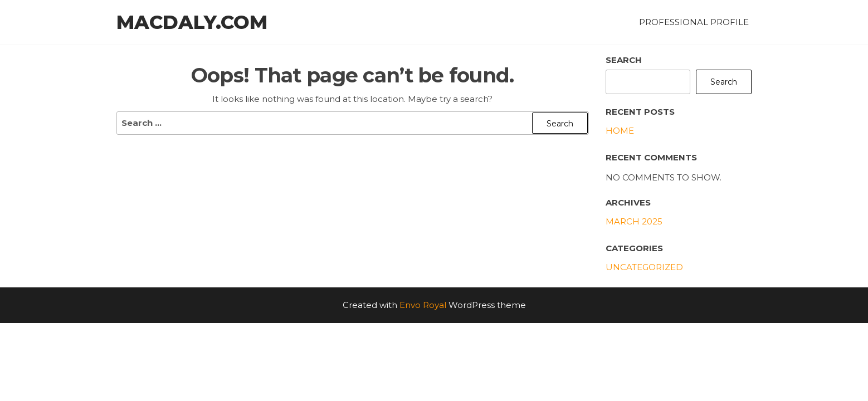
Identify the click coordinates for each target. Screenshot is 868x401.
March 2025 (634, 221)
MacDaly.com (192, 22)
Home (620, 131)
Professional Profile (694, 22)
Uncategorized (644, 267)
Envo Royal (423, 305)
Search (624, 60)
